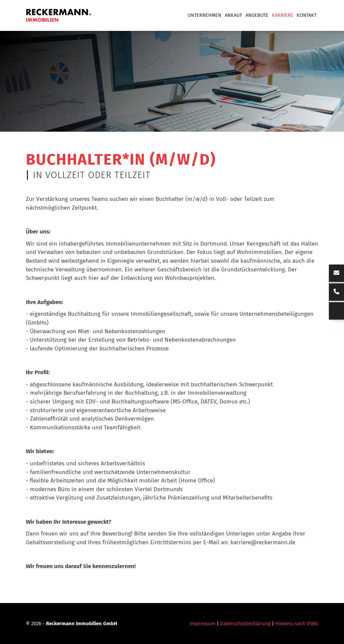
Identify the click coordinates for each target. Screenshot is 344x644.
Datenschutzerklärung (245, 624)
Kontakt (307, 15)
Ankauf (233, 15)
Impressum (203, 624)
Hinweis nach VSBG (297, 624)
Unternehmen (204, 15)
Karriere (283, 15)
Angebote (257, 15)
